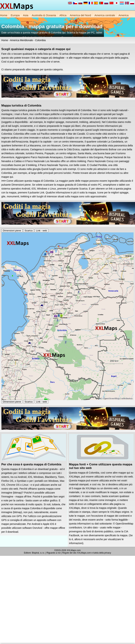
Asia (26, 15)
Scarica (29, 231)
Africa (63, 15)
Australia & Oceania (44, 15)
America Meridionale (22, 40)
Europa (15, 15)
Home (4, 15)
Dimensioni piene (12, 231)
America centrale (105, 15)
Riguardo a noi (54, 553)
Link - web (42, 231)
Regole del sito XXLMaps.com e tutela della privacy (87, 553)
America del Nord (80, 15)
